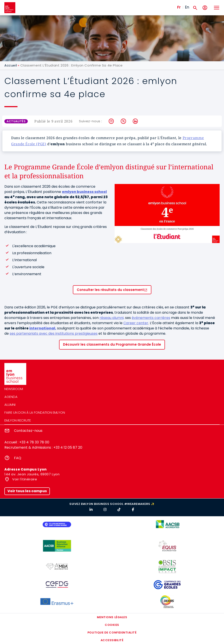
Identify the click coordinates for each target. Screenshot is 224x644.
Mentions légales (112, 617)
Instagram (111, 121)
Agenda (11, 397)
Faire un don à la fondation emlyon (35, 412)
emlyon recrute (18, 420)
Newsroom (14, 389)
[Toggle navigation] (216, 8)
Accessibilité (112, 640)
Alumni (10, 405)
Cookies (112, 625)
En (187, 7)
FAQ (18, 458)
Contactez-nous (28, 431)
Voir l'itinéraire (24, 479)
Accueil (11, 65)
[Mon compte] (205, 8)
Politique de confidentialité (112, 633)
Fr (179, 7)
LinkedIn (136, 121)
